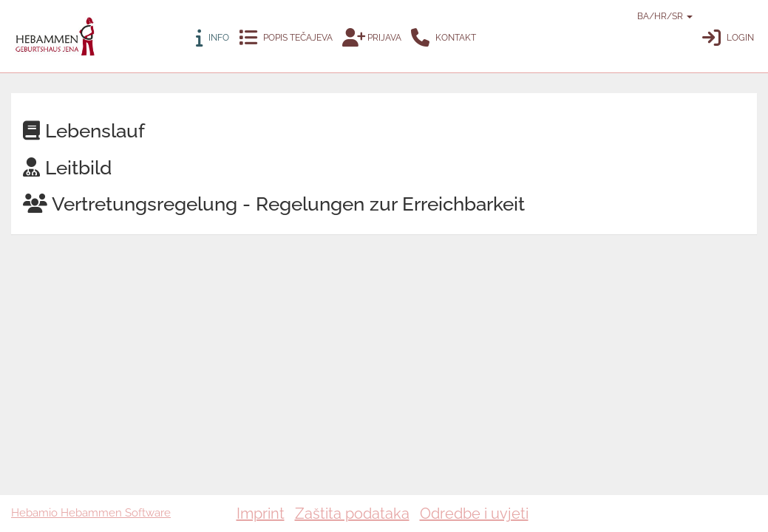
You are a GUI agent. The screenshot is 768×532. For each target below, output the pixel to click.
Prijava (372, 38)
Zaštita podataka (352, 514)
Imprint (261, 514)
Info (213, 38)
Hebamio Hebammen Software (91, 513)
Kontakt (444, 38)
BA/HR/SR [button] (644, 16)
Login (728, 38)
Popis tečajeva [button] (286, 38)
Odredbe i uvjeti (474, 514)
